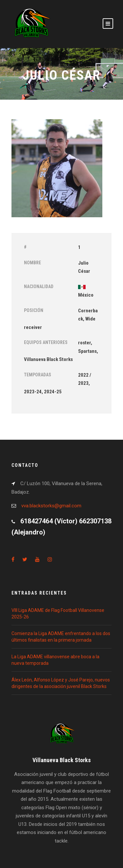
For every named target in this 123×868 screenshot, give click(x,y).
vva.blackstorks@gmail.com (51, 506)
